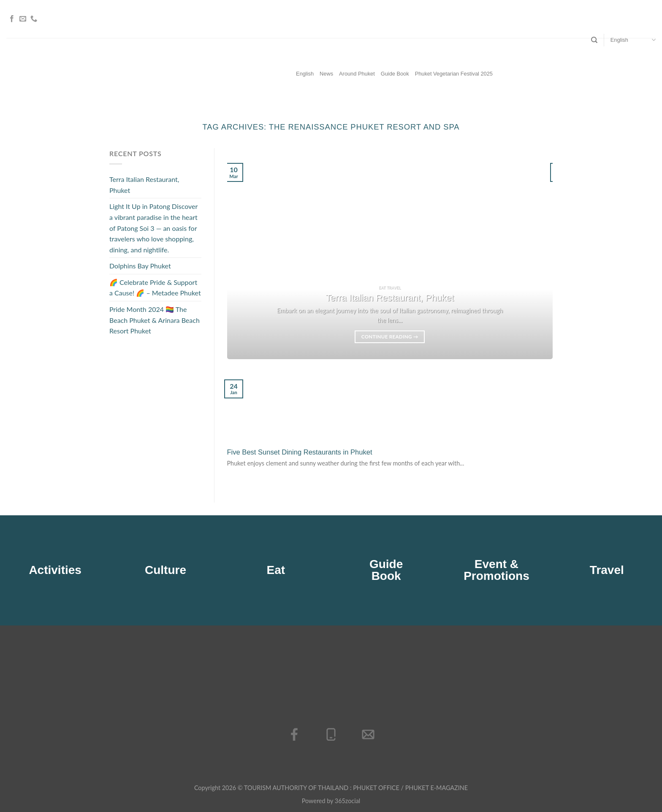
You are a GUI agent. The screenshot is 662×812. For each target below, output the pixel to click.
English (633, 40)
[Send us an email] (23, 19)
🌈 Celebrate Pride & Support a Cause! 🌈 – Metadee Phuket (155, 288)
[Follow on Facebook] (12, 19)
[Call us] (34, 19)
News (326, 74)
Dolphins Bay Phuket (140, 266)
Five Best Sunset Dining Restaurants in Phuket (300, 452)
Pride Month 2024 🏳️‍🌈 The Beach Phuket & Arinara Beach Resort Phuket (155, 320)
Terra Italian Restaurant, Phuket (144, 185)
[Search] (594, 40)
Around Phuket (357, 74)
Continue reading (390, 337)
